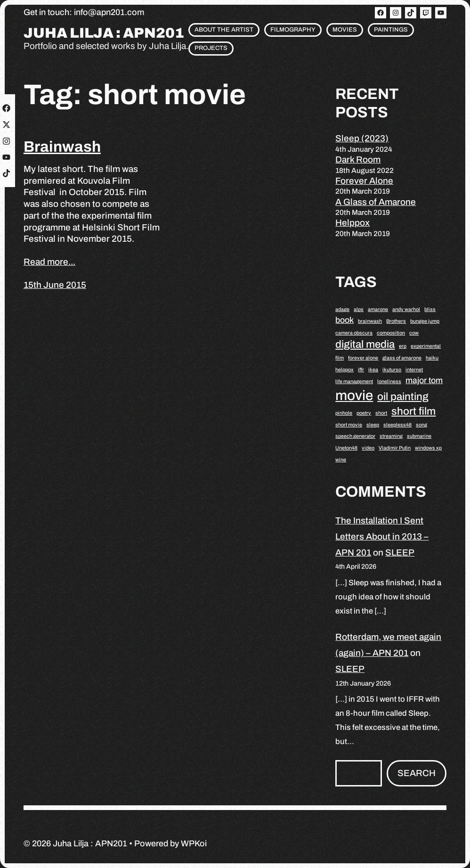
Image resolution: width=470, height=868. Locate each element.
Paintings (391, 30)
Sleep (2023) (362, 138)
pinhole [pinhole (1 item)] (344, 413)
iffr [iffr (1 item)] (361, 370)
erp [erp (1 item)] (403, 346)
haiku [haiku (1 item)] (432, 358)
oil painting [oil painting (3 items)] (403, 397)
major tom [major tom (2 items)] (424, 380)
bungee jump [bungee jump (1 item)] (425, 321)
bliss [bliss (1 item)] (430, 309)
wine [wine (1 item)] (341, 460)
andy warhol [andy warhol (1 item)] (406, 309)
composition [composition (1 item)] (391, 333)
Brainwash (62, 147)
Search (417, 773)
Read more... (49, 262)
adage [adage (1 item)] (342, 309)
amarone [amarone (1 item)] (378, 309)
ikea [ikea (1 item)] (373, 370)
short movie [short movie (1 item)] (349, 425)
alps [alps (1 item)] (359, 309)
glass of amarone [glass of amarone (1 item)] (402, 358)
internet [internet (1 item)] (414, 370)
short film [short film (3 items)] (413, 411)
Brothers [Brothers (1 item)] (396, 321)
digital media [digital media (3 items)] (365, 344)
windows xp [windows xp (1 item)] (428, 448)
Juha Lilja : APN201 (104, 33)
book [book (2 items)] (344, 320)
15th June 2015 (55, 285)
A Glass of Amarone (376, 202)
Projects (211, 48)
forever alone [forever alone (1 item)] (363, 358)
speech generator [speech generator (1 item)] (355, 436)
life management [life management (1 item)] (354, 381)
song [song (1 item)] (421, 425)
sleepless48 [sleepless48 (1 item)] (397, 425)
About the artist (224, 30)
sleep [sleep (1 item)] (373, 425)
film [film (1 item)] (340, 358)
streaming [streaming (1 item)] (391, 436)
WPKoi (194, 843)
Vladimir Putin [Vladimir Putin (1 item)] (395, 448)
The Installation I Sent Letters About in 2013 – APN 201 (382, 536)
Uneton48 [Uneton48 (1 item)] (346, 448)
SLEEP (400, 553)
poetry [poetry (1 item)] (364, 413)
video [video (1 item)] (368, 448)
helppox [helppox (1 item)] (344, 370)
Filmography (293, 30)
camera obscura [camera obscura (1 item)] (354, 333)
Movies (345, 30)
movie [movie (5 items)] (354, 395)
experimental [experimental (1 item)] (426, 346)
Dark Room (358, 160)
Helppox (352, 223)
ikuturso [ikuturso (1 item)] (392, 370)
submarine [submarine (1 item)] (419, 436)
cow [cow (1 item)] (414, 333)
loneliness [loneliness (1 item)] (389, 381)
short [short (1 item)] (381, 413)
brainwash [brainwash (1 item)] (370, 321)
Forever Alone (364, 181)
